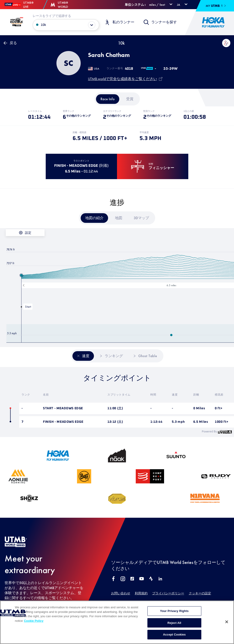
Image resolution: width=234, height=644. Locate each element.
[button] (226, 43)
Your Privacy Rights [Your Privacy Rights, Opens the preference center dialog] (174, 620)
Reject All (174, 632)
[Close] (227, 631)
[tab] (108, 99)
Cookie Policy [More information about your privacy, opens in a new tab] (34, 630)
